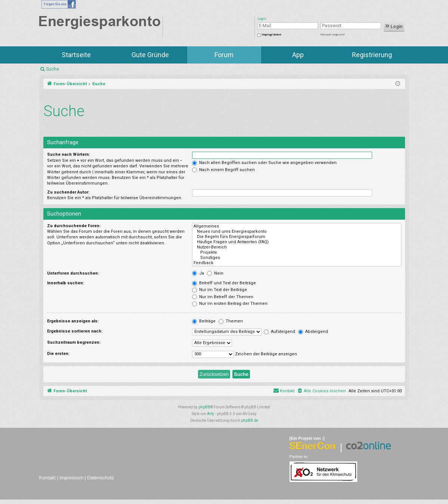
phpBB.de (250, 420)
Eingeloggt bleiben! (271, 35)
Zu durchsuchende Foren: (74, 226)
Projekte (296, 253)
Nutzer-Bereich (296, 247)
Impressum (71, 478)
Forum (224, 55)
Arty (211, 414)
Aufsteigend (279, 332)
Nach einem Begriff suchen (223, 170)
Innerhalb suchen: (66, 283)
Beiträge (204, 321)
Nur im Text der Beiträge (220, 290)
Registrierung (372, 55)
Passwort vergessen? (333, 35)
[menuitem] (322, 391)
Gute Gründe (150, 55)
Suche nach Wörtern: (69, 154)
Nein (215, 273)
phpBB (204, 407)
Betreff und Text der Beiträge (224, 283)
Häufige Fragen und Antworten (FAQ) (296, 242)
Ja (198, 273)
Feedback (296, 263)
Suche (52, 69)
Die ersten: (58, 354)
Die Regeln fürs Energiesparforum (296, 237)
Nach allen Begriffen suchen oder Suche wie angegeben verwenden (264, 163)
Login (394, 27)
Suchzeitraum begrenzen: (74, 342)
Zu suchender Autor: (68, 192)
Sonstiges (296, 258)
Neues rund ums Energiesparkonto (296, 232)
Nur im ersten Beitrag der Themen (230, 304)
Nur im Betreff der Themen (223, 297)
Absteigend (313, 332)
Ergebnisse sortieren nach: (75, 331)
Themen (231, 321)
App (298, 55)
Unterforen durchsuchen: (73, 273)
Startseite (76, 55)
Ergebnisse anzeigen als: (73, 321)
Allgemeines (296, 226)
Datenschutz (101, 478)
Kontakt (47, 478)
